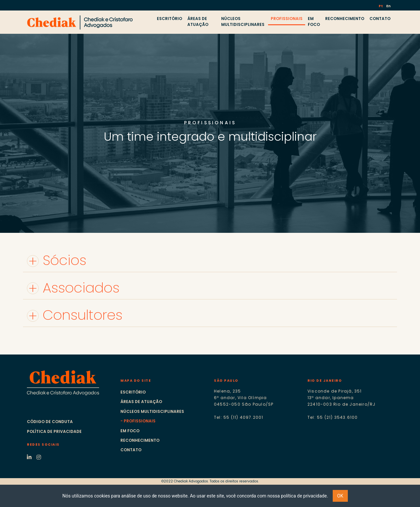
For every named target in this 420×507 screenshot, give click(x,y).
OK (340, 496)
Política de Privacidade (54, 431)
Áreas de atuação (141, 402)
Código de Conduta (50, 422)
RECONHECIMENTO (345, 19)
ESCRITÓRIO (169, 19)
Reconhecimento (140, 440)
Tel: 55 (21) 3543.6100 (333, 417)
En (388, 6)
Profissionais (140, 421)
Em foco (130, 431)
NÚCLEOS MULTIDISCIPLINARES (243, 21)
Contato (131, 450)
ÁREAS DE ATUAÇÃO (198, 21)
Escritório (133, 392)
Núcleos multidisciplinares (152, 411)
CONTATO (380, 19)
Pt (381, 6)
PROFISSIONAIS (287, 19)
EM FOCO (314, 21)
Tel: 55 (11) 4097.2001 (239, 417)
